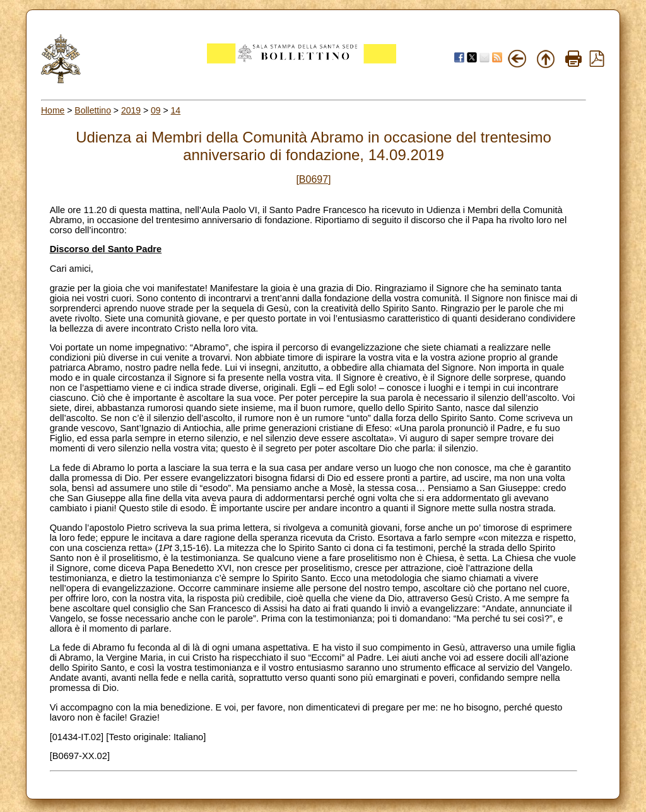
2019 (131, 110)
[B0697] (313, 179)
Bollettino (93, 110)
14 (176, 110)
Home (53, 110)
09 (156, 110)
